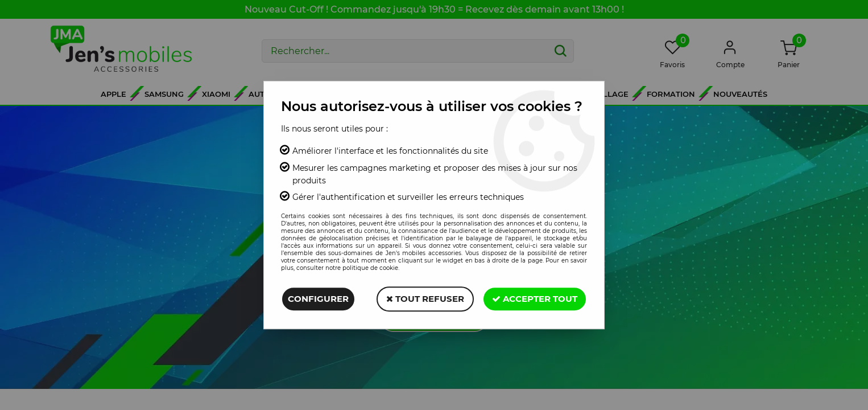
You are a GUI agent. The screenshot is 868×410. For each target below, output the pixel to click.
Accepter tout (535, 299)
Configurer (318, 299)
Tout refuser (425, 299)
